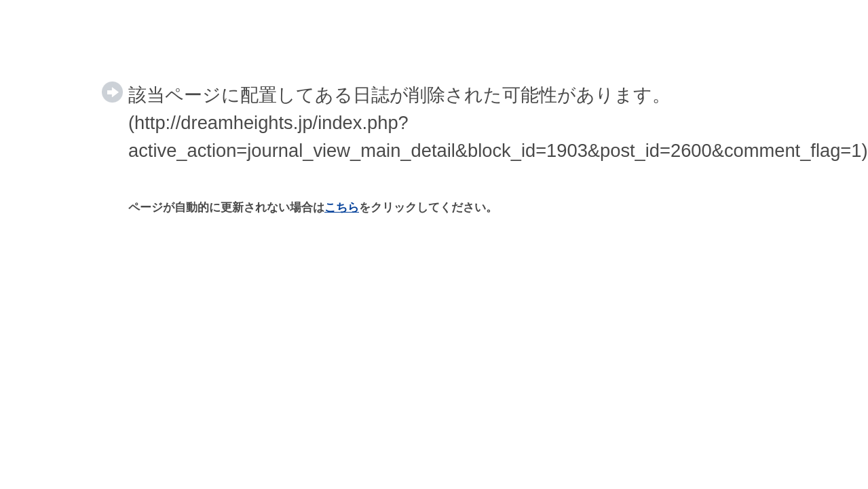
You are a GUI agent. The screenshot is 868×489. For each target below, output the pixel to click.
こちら (342, 207)
